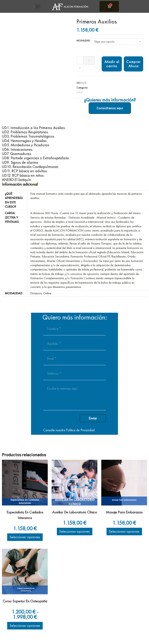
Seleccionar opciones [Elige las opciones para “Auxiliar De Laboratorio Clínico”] (75, 531)
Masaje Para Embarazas (124, 512)
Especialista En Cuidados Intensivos (25, 515)
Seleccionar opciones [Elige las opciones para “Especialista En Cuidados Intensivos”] (25, 537)
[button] (38, 6)
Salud (79, 92)
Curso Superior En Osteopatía (25, 601)
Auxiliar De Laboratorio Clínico (75, 512)
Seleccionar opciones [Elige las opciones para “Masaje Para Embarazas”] (124, 531)
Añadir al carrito (112, 64)
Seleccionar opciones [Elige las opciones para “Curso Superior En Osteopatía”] (25, 625)
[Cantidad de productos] (89, 60)
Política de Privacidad (80, 430)
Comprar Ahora (133, 64)
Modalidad (83, 41)
